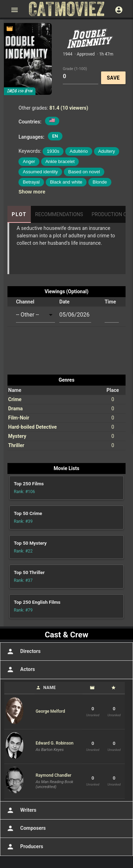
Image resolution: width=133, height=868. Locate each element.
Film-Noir (19, 418)
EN (55, 136)
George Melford (51, 711)
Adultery (107, 151)
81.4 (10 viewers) (69, 108)
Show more (32, 192)
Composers (26, 828)
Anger (29, 161)
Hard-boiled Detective (32, 427)
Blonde (100, 182)
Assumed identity (40, 172)
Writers (21, 810)
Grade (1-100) (75, 68)
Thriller (16, 445)
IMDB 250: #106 (20, 91)
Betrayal (31, 182)
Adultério (79, 151)
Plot (19, 214)
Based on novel (84, 172)
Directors (23, 652)
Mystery (17, 436)
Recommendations (59, 214)
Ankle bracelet (60, 161)
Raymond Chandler (54, 775)
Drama (15, 409)
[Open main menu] (15, 10)
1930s (53, 151)
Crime (15, 399)
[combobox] (35, 315)
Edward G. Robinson (55, 743)
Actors (20, 670)
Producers (24, 847)
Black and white (66, 182)
